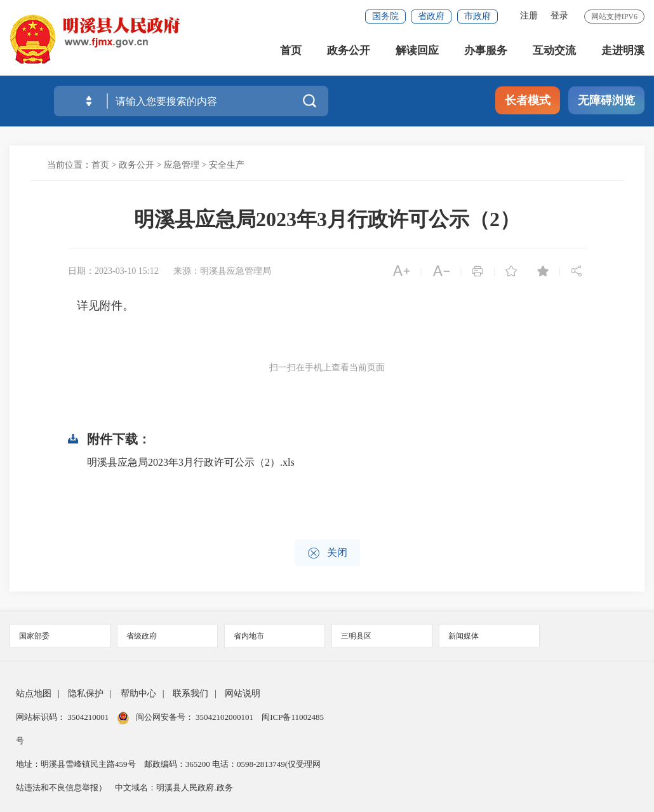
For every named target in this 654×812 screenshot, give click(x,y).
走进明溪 (623, 51)
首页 (291, 51)
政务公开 (349, 51)
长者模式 (528, 100)
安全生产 (227, 165)
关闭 (327, 553)
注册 (529, 16)
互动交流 (554, 51)
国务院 (385, 16)
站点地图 (34, 694)
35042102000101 (225, 717)
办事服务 (486, 51)
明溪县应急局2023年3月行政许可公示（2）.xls (191, 462)
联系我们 (190, 694)
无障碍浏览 (606, 100)
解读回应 (417, 51)
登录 (559, 16)
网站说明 (243, 694)
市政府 (477, 16)
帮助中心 (138, 694)
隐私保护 (86, 694)
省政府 (431, 16)
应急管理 (182, 165)
